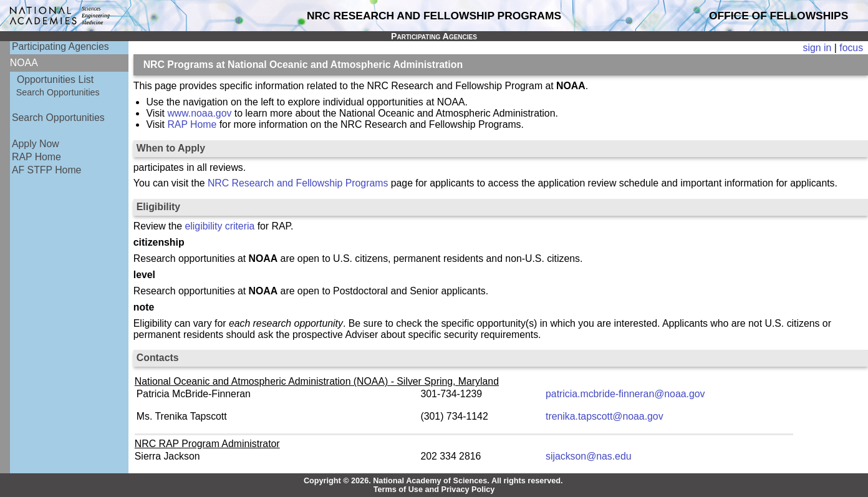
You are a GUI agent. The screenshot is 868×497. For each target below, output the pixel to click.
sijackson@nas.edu (589, 456)
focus (851, 48)
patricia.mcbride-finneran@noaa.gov (625, 394)
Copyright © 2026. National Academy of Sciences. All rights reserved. (433, 481)
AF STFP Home (46, 170)
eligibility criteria (220, 226)
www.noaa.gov (199, 113)
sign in (817, 48)
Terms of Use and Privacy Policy (434, 490)
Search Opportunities (58, 92)
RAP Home (36, 157)
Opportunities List (55, 80)
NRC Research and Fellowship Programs (298, 183)
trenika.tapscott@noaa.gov (605, 416)
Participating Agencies (60, 46)
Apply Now (36, 144)
